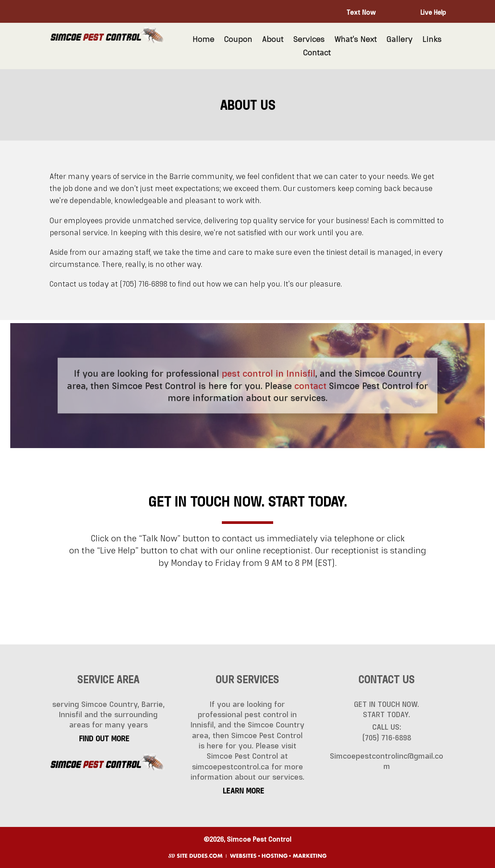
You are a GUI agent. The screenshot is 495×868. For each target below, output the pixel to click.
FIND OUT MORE (104, 739)
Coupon (238, 40)
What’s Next (356, 40)
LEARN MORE (243, 791)
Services (309, 40)
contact (305, 385)
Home (203, 40)
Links (432, 40)
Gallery (399, 40)
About (273, 40)
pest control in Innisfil (267, 374)
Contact (317, 53)
